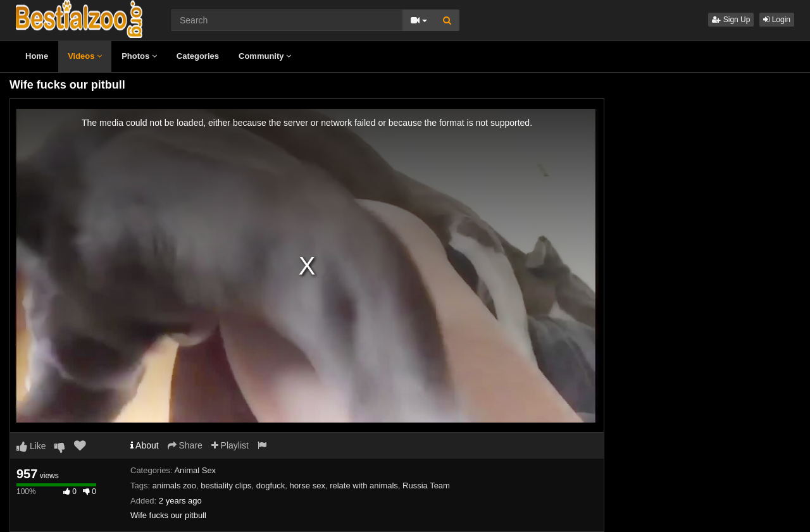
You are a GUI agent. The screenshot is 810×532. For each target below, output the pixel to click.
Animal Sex (195, 470)
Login (777, 20)
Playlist (230, 445)
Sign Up (731, 20)
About (145, 445)
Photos (139, 56)
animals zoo (174, 486)
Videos (85, 56)
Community (265, 56)
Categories (198, 56)
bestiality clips (226, 486)
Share (185, 445)
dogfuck (271, 486)
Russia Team (426, 486)
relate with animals (364, 486)
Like (31, 446)
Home (37, 56)
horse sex (308, 486)
